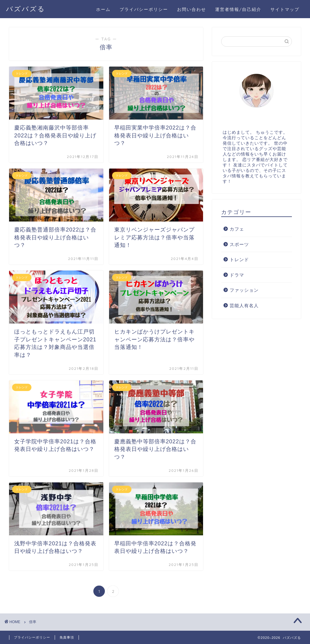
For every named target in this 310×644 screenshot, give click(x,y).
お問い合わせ (192, 9)
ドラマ (237, 275)
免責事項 (67, 637)
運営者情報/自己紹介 (238, 9)
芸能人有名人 (244, 306)
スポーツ (239, 244)
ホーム (103, 9)
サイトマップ (285, 9)
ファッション (244, 290)
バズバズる (26, 9)
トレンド (239, 260)
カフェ (237, 229)
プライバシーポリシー (144, 9)
